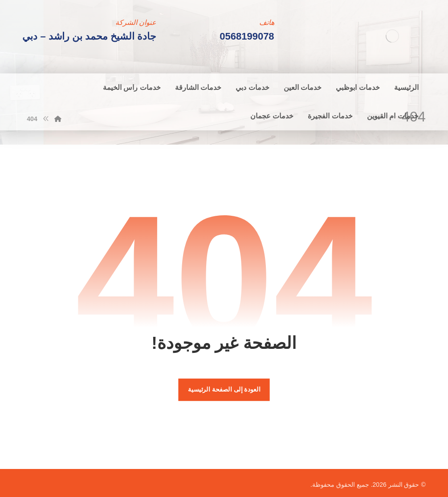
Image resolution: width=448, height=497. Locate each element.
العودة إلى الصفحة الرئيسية (224, 390)
